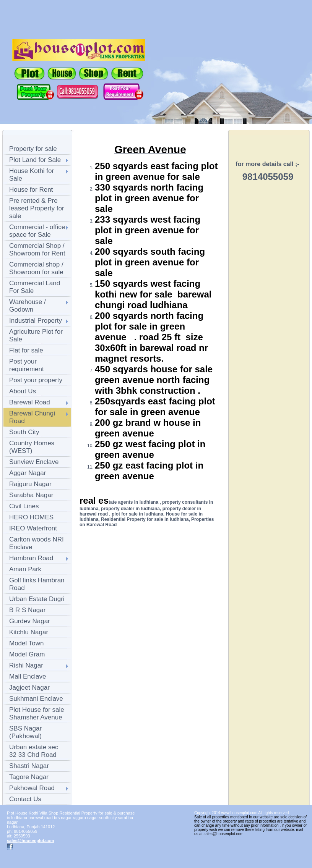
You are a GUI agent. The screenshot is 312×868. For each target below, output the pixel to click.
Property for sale (33, 149)
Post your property (36, 380)
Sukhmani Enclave (36, 699)
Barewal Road (30, 402)
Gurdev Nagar (30, 621)
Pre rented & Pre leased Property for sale (37, 208)
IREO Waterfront (33, 528)
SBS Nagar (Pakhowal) (25, 732)
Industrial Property (36, 321)
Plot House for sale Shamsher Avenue (37, 714)
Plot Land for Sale (35, 160)
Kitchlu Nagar (29, 632)
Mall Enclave (28, 676)
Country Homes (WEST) (32, 447)
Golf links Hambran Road (37, 584)
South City (24, 432)
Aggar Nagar (28, 473)
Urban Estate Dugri (37, 599)
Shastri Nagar (29, 766)
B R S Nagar (27, 610)
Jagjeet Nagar (29, 688)
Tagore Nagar (29, 777)
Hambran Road (31, 558)
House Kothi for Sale (32, 175)
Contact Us (25, 799)
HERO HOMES (31, 517)
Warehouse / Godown (28, 306)
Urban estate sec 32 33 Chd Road (34, 751)
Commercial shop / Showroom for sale (36, 268)
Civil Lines (24, 506)
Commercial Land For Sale (35, 287)
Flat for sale (26, 350)
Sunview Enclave (34, 462)
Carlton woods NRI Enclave (37, 543)
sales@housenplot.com (30, 841)
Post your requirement (27, 365)
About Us (23, 391)
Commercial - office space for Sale (37, 231)
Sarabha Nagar (31, 495)
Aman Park (25, 569)
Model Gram (27, 654)
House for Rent (31, 190)
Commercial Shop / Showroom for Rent (37, 250)
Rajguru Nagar (30, 484)
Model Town (26, 643)
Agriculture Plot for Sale (36, 335)
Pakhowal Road (32, 788)
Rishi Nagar (26, 665)
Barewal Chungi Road (32, 417)
